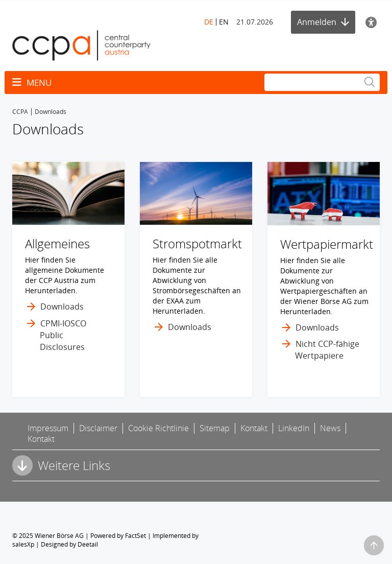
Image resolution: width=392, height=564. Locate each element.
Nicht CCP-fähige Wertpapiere (327, 350)
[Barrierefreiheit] (373, 22)
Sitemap (215, 428)
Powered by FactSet (118, 536)
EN (224, 22)
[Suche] (322, 82)
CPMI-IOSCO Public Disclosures (63, 335)
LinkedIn (294, 428)
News (330, 428)
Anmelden (323, 22)
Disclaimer (98, 428)
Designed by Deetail (69, 544)
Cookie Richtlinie (158, 428)
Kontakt (254, 428)
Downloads (62, 307)
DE (209, 22)
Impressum (48, 428)
